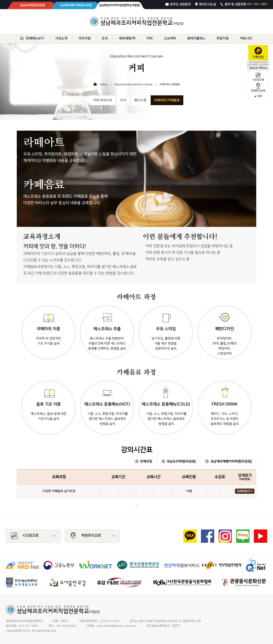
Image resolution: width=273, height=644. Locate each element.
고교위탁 (170, 38)
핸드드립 (140, 100)
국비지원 (84, 38)
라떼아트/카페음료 (167, 100)
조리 (105, 38)
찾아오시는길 (207, 4)
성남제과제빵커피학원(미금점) (231, 461)
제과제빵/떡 (127, 38)
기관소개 (61, 38)
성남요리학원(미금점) (181, 461)
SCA (123, 100)
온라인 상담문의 (180, 4)
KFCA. (27, 631)
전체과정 (146, 461)
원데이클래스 (196, 38)
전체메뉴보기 (35, 38)
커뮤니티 (246, 38)
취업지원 (222, 38)
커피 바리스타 (103, 100)
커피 (150, 38)
